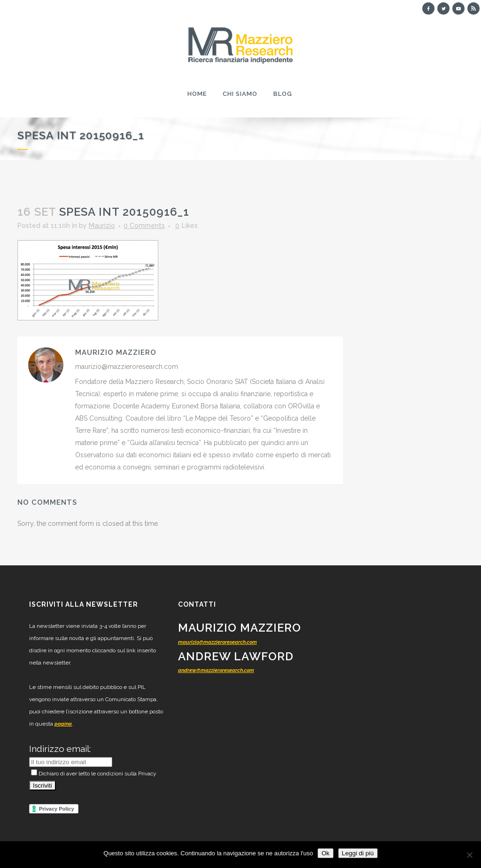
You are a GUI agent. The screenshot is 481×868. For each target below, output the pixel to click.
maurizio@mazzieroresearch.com (217, 642)
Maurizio (102, 226)
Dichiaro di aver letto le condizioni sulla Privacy (94, 774)
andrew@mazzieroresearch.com (216, 670)
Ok (325, 853)
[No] (469, 855)
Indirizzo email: (60, 749)
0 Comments (144, 226)
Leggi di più (358, 853)
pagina (63, 724)
